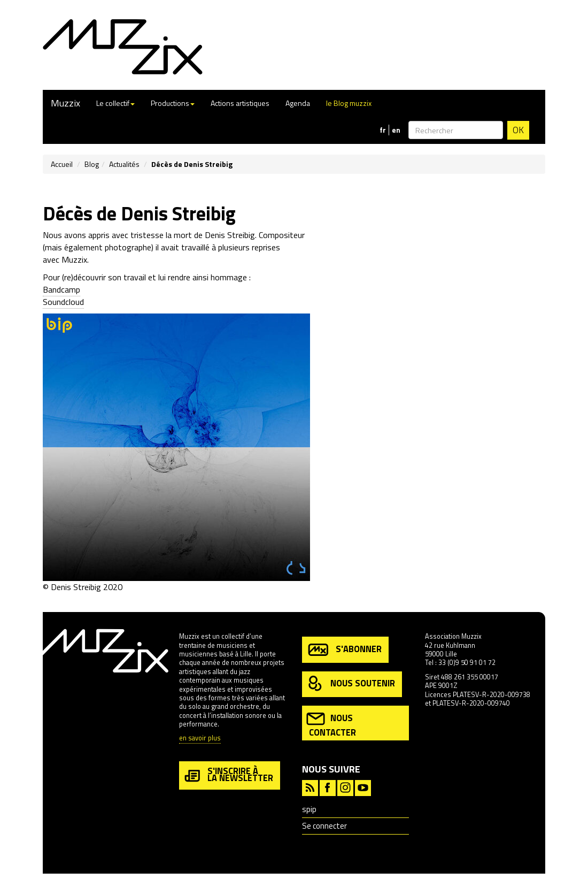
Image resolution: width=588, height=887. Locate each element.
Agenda (298, 103)
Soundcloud (63, 302)
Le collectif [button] (115, 103)
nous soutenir (351, 684)
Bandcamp (61, 289)
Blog (92, 164)
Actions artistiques (240, 103)
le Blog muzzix (349, 103)
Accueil (62, 164)
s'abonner (344, 650)
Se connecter (324, 826)
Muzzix (65, 103)
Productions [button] (173, 103)
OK (518, 130)
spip (309, 809)
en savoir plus (200, 739)
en (396, 130)
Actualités (124, 164)
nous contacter (331, 724)
